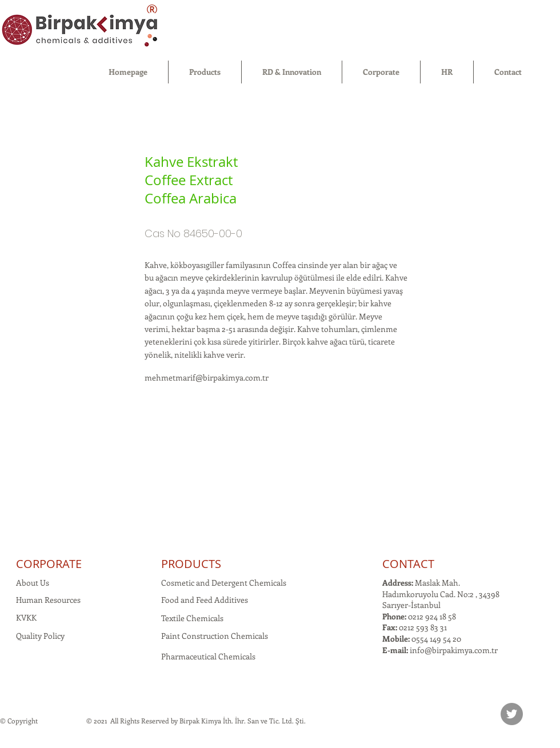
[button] (205, 72)
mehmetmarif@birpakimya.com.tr (207, 377)
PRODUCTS (191, 564)
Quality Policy (40, 636)
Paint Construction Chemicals (215, 636)
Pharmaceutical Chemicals (208, 656)
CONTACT (408, 564)
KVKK (26, 617)
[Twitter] (512, 714)
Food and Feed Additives (205, 600)
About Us (33, 583)
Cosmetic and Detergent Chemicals (224, 583)
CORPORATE (49, 564)
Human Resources (48, 600)
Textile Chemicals (192, 618)
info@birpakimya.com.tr (454, 650)
